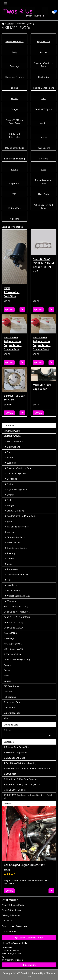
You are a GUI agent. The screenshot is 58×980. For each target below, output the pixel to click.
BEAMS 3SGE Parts (14, 42)
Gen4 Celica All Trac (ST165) (17, 612)
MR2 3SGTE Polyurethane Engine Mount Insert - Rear (13, 343)
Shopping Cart (11, 725)
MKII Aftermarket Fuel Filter (12, 292)
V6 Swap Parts (15, 208)
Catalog (11, 24)
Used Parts (43, 194)
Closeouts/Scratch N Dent (18, 468)
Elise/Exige (9, 638)
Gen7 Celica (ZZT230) (14, 628)
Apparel (8, 665)
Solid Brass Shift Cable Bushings (22, 763)
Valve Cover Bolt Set (16, 790)
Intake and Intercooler (17, 527)
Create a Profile (9, 932)
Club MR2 (8, 692)
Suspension (14, 183)
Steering (43, 159)
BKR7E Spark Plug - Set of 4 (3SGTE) (23, 784)
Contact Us (7, 921)
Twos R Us (26, 973)
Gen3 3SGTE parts (43, 109)
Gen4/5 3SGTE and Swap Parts (20, 516)
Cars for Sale (10, 708)
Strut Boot (11, 774)
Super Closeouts (12, 713)
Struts (43, 169)
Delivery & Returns (11, 915)
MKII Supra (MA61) (13, 644)
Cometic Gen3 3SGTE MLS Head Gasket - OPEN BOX (43, 265)
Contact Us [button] (29, 965)
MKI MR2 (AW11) (12, 431)
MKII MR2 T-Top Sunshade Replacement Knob (28, 768)
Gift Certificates (11, 686)
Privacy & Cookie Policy (13, 905)
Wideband (14, 219)
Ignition (43, 123)
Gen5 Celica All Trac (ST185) (17, 617)
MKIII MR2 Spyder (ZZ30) (16, 606)
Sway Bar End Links (15, 758)
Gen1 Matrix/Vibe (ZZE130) (17, 660)
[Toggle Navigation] (5, 4)
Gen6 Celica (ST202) (13, 622)
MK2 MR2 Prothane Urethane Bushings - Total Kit (28, 797)
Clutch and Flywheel (15, 77)
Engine (15, 88)
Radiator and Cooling (14, 159)
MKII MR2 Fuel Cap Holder (42, 387)
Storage (14, 169)
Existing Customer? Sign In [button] (29, 938)
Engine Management (43, 88)
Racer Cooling (44, 148)
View (9, 310)
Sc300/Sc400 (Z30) (13, 654)
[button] (53, 13)
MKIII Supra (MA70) (13, 649)
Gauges (14, 109)
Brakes (43, 52)
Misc (6, 718)
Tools (6, 676)
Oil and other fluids (14, 148)
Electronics (43, 77)
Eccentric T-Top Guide (17, 752)
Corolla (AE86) (11, 633)
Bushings (14, 66)
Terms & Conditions (11, 910)
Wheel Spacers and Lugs (18, 596)
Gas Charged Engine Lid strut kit (24, 865)
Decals (7, 670)
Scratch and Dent (12, 702)
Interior (43, 137)
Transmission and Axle (17, 575)
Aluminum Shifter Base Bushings (22, 779)
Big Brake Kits (43, 42)
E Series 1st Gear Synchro (14, 398)
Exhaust (15, 99)
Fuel (43, 99)
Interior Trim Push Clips (18, 747)
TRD (14, 194)
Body (14, 52)
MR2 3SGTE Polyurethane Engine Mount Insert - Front (42, 343)
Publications (10, 697)
